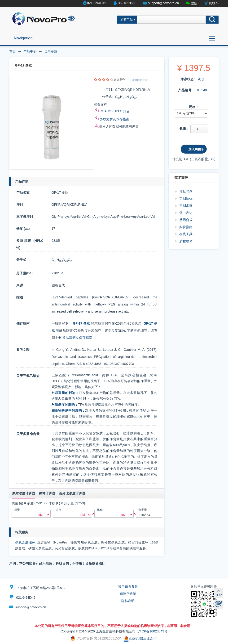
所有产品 (127, 20)
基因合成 (186, 220)
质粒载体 (186, 241)
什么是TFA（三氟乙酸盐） (192, 159)
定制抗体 (186, 199)
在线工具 (186, 234)
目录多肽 (51, 51)
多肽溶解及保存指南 (114, 119)
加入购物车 (196, 149)
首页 (13, 51)
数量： (184, 129)
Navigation (23, 38)
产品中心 (30, 51)
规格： (194, 107)
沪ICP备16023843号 (153, 631)
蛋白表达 (186, 213)
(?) (213, 159)
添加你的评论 (140, 80)
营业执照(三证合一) (141, 638)
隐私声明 (128, 601)
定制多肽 (186, 206)
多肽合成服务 (25, 542)
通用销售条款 (128, 587)
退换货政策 (128, 594)
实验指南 (186, 227)
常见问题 (186, 192)
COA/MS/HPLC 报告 (115, 111)
